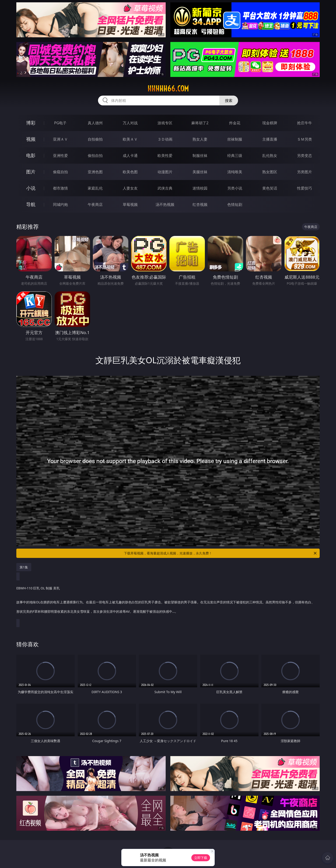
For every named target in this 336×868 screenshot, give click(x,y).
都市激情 (60, 188)
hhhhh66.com (168, 89)
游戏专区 (165, 123)
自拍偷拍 (95, 139)
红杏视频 (200, 204)
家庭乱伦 (95, 188)
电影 (31, 155)
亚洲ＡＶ (60, 139)
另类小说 (235, 188)
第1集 (24, 567)
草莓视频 (130, 204)
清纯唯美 (235, 172)
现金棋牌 (270, 123)
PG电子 (60, 123)
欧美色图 (130, 172)
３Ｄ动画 (165, 139)
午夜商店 (95, 204)
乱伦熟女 (270, 156)
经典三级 (235, 156)
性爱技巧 (304, 188)
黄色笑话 (270, 188)
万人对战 (130, 123)
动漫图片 (165, 172)
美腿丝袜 (200, 172)
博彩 (31, 123)
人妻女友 (130, 188)
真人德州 (95, 123)
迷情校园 (200, 188)
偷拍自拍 (95, 156)
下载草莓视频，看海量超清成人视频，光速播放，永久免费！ (221, 553)
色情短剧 (235, 204)
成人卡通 (130, 156)
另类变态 (304, 156)
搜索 (229, 100)
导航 (31, 204)
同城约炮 (60, 204)
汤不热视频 (165, 204)
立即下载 (201, 858)
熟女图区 (270, 172)
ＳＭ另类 (304, 139)
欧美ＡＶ (130, 139)
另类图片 (304, 172)
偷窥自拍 (60, 172)
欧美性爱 (165, 156)
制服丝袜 (200, 156)
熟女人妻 (200, 139)
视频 (31, 139)
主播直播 (270, 139)
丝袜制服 (235, 139)
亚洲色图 (95, 172)
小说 (31, 188)
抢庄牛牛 (304, 123)
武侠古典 (165, 188)
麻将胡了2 (200, 123)
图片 (31, 172)
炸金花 (235, 123)
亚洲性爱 (60, 156)
